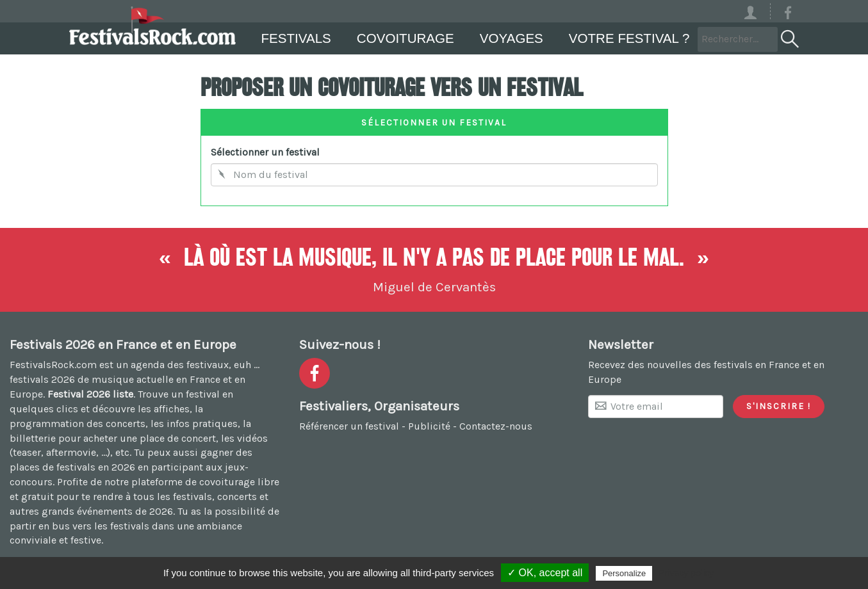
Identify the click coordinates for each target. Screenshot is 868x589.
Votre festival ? (629, 38)
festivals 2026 (42, 379)
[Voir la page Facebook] (788, 15)
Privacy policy (686, 573)
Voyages (512, 38)
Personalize (624, 573)
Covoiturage (405, 38)
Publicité (429, 426)
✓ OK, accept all (545, 573)
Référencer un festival (349, 426)
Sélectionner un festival (265, 152)
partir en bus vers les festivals (79, 526)
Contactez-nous (496, 426)
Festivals (296, 38)
